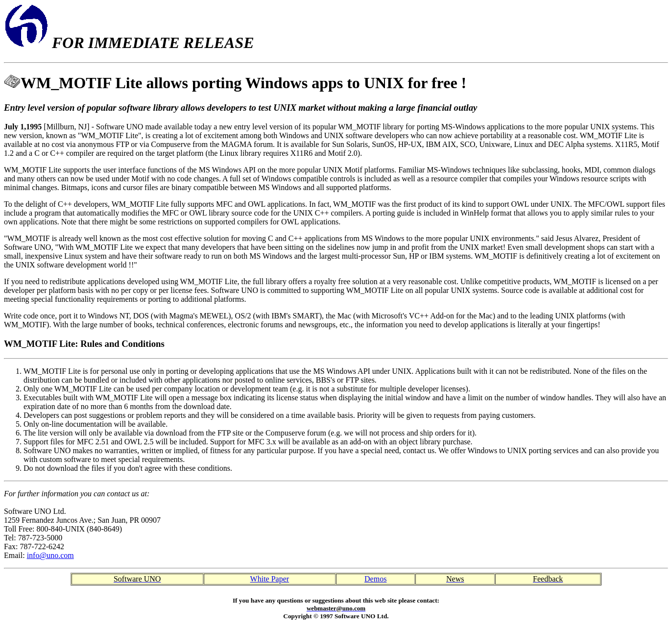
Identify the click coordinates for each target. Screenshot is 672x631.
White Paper (270, 579)
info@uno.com (50, 555)
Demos (375, 579)
